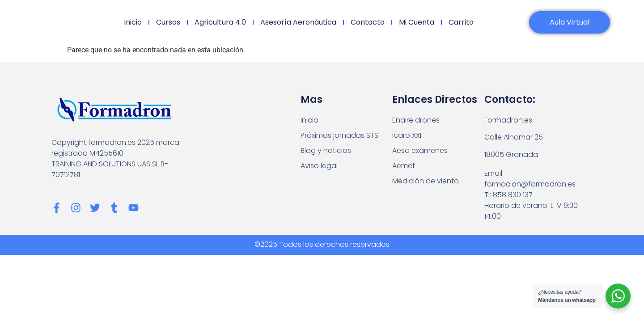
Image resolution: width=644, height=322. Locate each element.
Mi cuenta (417, 22)
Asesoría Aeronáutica (298, 22)
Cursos (168, 22)
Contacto (368, 22)
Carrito (461, 22)
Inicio (133, 22)
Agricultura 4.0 (220, 22)
